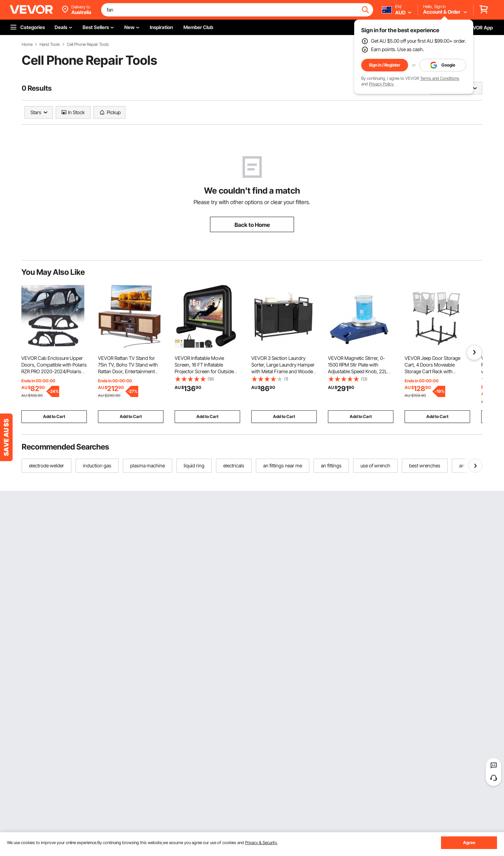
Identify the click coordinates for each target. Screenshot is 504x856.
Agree (469, 843)
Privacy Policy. (381, 84)
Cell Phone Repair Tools (88, 44)
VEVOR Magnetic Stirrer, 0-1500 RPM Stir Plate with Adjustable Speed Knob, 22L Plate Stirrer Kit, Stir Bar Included (358, 371)
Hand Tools (50, 44)
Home (27, 44)
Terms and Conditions (440, 78)
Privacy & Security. (261, 843)
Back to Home (252, 225)
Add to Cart (54, 416)
